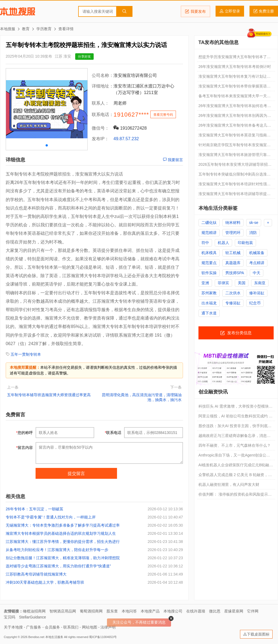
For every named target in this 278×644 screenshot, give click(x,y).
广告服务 (34, 627)
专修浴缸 (233, 303)
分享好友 (84, 57)
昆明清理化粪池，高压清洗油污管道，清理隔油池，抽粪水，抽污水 (142, 397)
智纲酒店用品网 (63, 611)
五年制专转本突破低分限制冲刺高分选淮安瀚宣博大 (235, 176)
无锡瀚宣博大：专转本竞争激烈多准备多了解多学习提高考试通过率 (63, 525)
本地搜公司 (173, 611)
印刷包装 (245, 243)
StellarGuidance (33, 617)
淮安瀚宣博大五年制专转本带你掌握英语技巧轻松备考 (235, 87)
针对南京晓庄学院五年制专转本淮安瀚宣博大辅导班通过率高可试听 (235, 146)
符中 (205, 243)
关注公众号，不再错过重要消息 (139, 622)
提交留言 (76, 473)
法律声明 (108, 627)
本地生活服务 (54, 637)
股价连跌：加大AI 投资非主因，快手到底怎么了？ (235, 427)
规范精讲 (209, 233)
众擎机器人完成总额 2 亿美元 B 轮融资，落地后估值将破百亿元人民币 (235, 476)
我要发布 (195, 11)
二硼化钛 (209, 223)
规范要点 (209, 263)
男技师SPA (235, 273)
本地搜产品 (150, 611)
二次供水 (233, 293)
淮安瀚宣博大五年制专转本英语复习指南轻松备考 (235, 136)
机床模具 (209, 253)
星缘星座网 (234, 611)
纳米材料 (233, 223)
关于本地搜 (13, 627)
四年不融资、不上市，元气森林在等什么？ (235, 445)
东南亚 (260, 283)
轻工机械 (233, 253)
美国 (242, 283)
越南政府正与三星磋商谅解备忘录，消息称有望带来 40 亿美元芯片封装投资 (235, 437)
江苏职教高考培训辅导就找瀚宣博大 (36, 574)
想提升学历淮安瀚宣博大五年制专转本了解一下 (235, 58)
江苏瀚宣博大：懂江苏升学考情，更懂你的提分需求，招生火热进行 (63, 542)
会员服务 (52, 627)
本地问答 (129, 611)
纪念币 (255, 303)
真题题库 (233, 263)
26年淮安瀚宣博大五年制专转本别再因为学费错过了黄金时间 (235, 117)
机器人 (223, 243)
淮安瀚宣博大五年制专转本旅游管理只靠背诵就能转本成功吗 (235, 156)
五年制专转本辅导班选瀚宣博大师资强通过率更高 (49, 395)
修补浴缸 (257, 293)
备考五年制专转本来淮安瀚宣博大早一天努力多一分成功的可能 (235, 97)
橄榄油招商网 (34, 611)
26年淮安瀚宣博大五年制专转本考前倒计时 (235, 67)
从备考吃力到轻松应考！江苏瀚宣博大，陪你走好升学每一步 (57, 550)
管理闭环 (233, 233)
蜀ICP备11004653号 (103, 637)
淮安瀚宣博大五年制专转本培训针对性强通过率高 (235, 185)
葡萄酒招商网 (91, 611)
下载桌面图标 (256, 634)
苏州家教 (209, 293)
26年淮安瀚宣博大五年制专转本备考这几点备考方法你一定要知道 (235, 127)
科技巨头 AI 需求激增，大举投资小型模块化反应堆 (236, 408)
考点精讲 (257, 263)
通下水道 (209, 313)
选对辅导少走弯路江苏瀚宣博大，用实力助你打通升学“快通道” (58, 566)
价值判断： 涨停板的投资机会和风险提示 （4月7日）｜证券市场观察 (233, 496)
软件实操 (209, 273)
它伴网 (253, 611)
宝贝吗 (10, 617)
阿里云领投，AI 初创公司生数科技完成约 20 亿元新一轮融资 (236, 417)
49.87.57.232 (126, 139)
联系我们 (71, 627)
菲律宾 (223, 283)
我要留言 (173, 160)
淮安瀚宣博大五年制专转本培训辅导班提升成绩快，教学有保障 (235, 195)
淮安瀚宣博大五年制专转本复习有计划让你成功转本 (235, 78)
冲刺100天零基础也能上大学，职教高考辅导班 (45, 582)
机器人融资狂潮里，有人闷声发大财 (229, 484)
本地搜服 (18, 11)
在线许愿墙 (196, 611)
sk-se (254, 223)
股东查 (112, 611)
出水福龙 (209, 303)
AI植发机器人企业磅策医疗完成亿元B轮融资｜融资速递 (236, 466)
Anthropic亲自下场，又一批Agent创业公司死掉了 (234, 457)
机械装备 (257, 253)
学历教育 (44, 29)
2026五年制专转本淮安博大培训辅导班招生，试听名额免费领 (233, 166)
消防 (253, 233)
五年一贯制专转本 (26, 354)
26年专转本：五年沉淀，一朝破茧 (34, 509)
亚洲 (205, 283)
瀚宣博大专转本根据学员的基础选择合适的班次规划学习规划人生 (61, 533)
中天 (257, 273)
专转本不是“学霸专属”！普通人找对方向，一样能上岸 (51, 517)
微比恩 (215, 611)
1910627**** (131, 115)
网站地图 (90, 627)
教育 (26, 29)
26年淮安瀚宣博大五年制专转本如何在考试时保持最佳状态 (235, 107)
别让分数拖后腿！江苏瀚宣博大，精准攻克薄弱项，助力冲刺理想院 (63, 558)
